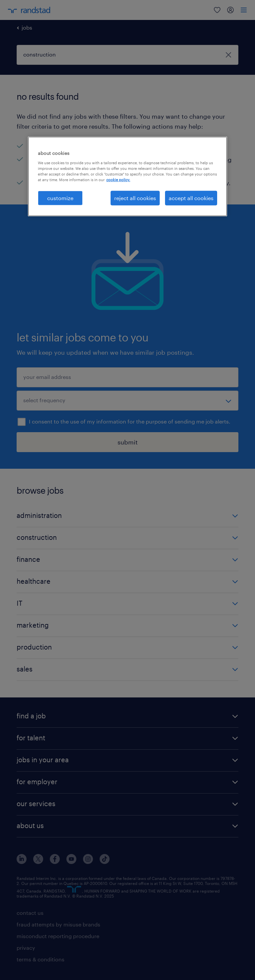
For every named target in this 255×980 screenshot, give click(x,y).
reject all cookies (135, 198)
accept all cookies (191, 198)
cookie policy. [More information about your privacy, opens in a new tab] (118, 180)
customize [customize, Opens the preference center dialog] (60, 198)
